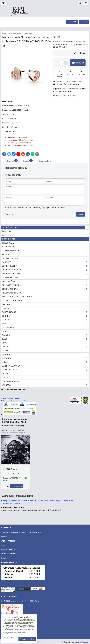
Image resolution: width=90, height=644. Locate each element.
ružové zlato (9, 239)
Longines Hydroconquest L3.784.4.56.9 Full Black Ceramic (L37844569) (15, 422)
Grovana (45, 358)
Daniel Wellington (11, 366)
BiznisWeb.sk (83, 642)
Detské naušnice (45, 228)
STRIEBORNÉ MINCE (11, 381)
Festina (45, 347)
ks (6, 486)
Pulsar (6, 374)
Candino (6, 320)
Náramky (45, 262)
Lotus (5, 351)
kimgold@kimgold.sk (9, 562)
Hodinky (45, 304)
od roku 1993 (21, 15)
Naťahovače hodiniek (13, 301)
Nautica (6, 354)
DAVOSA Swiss (45, 328)
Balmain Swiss (45, 312)
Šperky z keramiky (45, 289)
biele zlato (45, 235)
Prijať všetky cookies (27, 639)
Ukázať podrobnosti (10, 638)
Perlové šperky (45, 281)
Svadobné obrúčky (45, 270)
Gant (45, 339)
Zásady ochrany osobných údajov (14, 633)
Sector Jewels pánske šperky (17, 297)
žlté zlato (45, 231)
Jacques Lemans (45, 370)
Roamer (45, 335)
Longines (45, 308)
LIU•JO (45, 362)
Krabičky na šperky (12, 293)
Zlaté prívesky (45, 266)
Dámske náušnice (45, 251)
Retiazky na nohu (11, 258)
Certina (45, 316)
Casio (5, 331)
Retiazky (45, 255)
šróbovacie (8, 243)
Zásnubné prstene (45, 274)
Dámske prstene (45, 278)
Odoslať (81, 214)
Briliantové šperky (45, 285)
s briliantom (8, 247)
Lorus (45, 378)
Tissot (45, 324)
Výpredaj (45, 385)
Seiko (5, 343)
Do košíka (78, 63)
